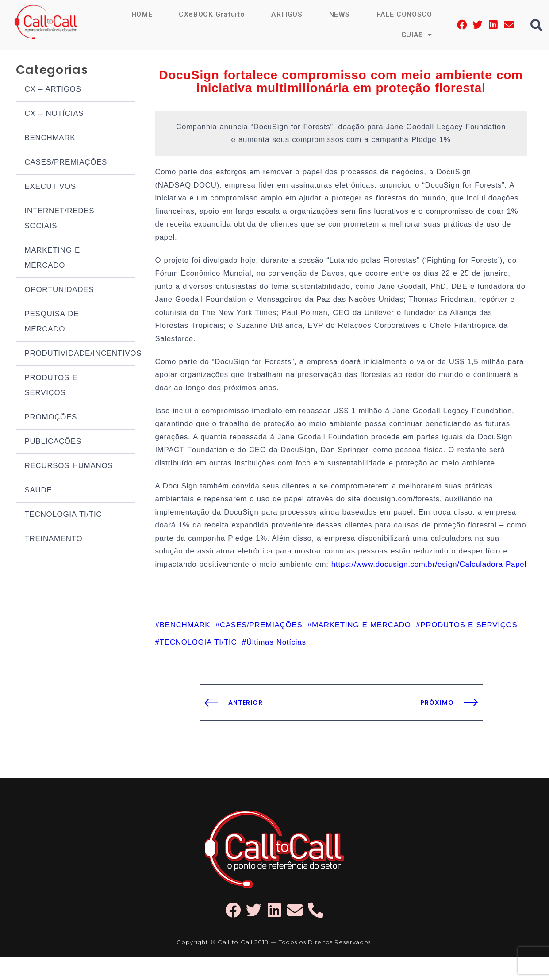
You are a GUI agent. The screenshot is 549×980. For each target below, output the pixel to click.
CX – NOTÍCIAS (54, 114)
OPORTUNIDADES (60, 290)
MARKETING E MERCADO (53, 259)
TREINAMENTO (54, 540)
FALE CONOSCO (404, 14)
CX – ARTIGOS (53, 90)
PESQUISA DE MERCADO (52, 322)
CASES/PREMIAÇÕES (66, 163)
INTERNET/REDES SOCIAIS (60, 219)
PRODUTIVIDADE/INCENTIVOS (80, 354)
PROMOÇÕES (51, 418)
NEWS (339, 14)
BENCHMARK (50, 139)
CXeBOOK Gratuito (211, 14)
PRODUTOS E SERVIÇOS (51, 386)
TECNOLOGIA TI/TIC (63, 515)
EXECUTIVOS (50, 187)
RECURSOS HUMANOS (69, 467)
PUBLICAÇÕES (53, 442)
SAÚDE (38, 491)
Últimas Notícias (276, 665)
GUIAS (416, 35)
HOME (141, 14)
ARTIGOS (286, 14)
